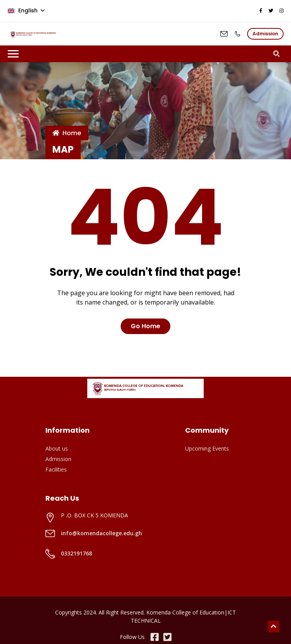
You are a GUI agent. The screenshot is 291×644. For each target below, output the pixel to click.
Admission (58, 459)
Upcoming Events (207, 448)
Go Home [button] (145, 326)
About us (57, 448)
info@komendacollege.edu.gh (101, 533)
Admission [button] (265, 34)
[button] (278, 54)
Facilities (56, 469)
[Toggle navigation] (13, 54)
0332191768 (76, 553)
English (23, 10)
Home (67, 133)
